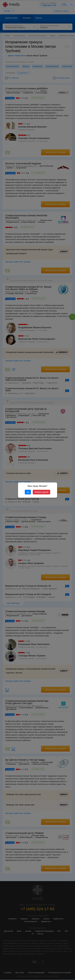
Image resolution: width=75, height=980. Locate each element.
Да (28, 492)
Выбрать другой (41, 492)
